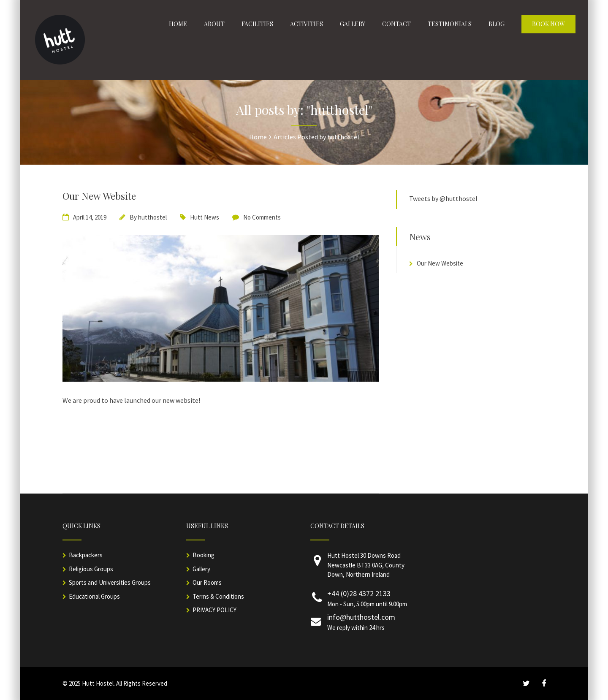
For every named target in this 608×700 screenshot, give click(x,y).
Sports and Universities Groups (110, 582)
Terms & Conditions (218, 596)
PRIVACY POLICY (214, 610)
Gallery (201, 569)
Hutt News (205, 217)
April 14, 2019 (90, 217)
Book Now (548, 24)
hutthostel (152, 217)
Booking (204, 555)
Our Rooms (207, 582)
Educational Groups (94, 596)
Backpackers (86, 555)
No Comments (262, 217)
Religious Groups (91, 569)
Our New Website (99, 196)
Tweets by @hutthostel (443, 198)
